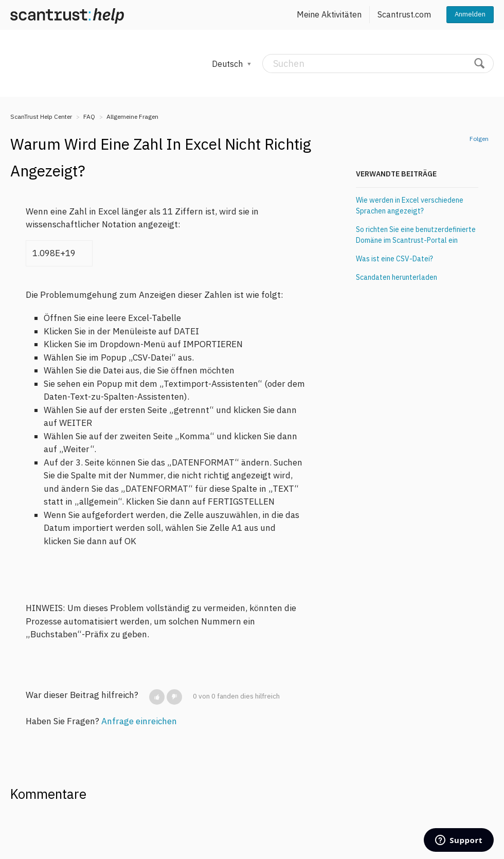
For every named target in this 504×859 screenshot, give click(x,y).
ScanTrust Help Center (41, 117)
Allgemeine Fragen (132, 117)
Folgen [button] (479, 139)
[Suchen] (378, 64)
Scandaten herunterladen (397, 277)
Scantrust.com (404, 14)
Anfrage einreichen (139, 721)
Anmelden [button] (470, 14)
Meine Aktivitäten (329, 14)
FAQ (89, 117)
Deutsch (228, 64)
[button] (157, 697)
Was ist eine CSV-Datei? (394, 259)
